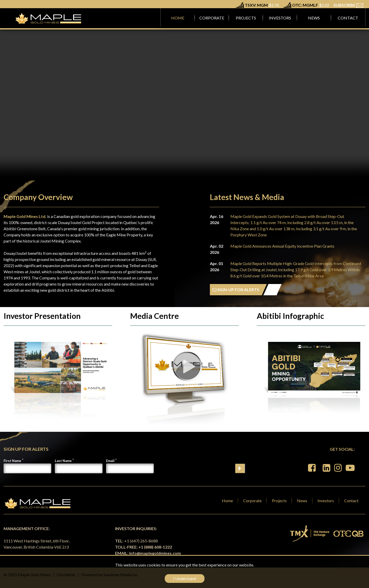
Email (110, 461)
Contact (351, 501)
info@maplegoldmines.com (155, 553)
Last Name (63, 461)
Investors (326, 501)
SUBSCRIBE (348, 5)
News (302, 501)
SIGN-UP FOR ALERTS (236, 290)
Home (227, 501)
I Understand (185, 578)
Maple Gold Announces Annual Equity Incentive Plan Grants (282, 246)
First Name (12, 461)
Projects (279, 501)
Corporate (252, 501)
